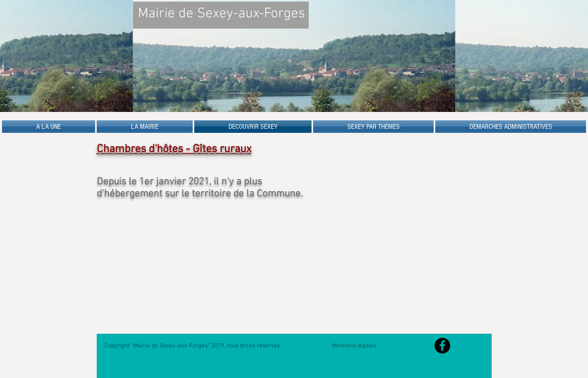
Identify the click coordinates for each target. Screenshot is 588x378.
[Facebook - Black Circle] (442, 346)
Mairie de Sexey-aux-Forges (221, 14)
